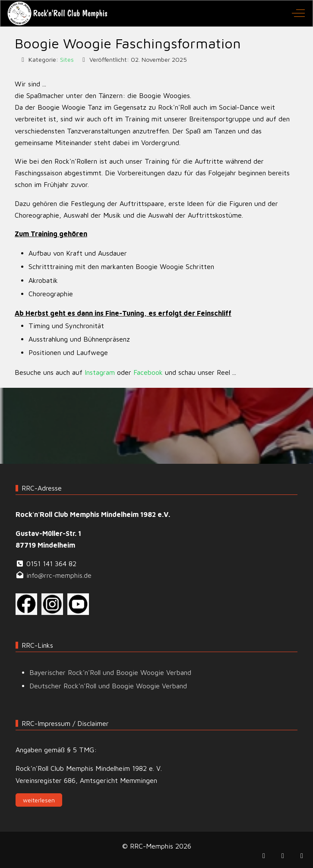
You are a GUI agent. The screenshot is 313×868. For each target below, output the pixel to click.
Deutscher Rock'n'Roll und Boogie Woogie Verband (108, 686)
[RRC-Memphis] (58, 13)
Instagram (100, 372)
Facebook (148, 372)
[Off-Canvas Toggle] (298, 13)
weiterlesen (39, 800)
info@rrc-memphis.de (59, 575)
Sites (67, 59)
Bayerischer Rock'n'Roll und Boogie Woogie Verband (110, 672)
